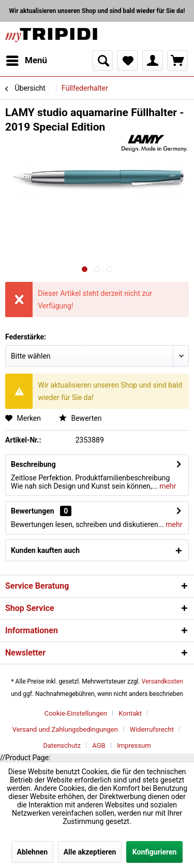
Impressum (134, 745)
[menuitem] (26, 61)
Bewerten (80, 418)
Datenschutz (62, 745)
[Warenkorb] (177, 61)
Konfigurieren (155, 852)
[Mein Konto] (153, 61)
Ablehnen (33, 852)
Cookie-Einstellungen (76, 713)
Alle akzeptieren (90, 852)
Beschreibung (33, 464)
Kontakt (130, 713)
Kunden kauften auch (45, 550)
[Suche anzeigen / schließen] (102, 61)
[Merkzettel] (127, 61)
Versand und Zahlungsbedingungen (65, 729)
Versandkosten (162, 681)
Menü (27, 59)
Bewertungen (33, 511)
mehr (167, 486)
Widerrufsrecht (152, 729)
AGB (99, 745)
